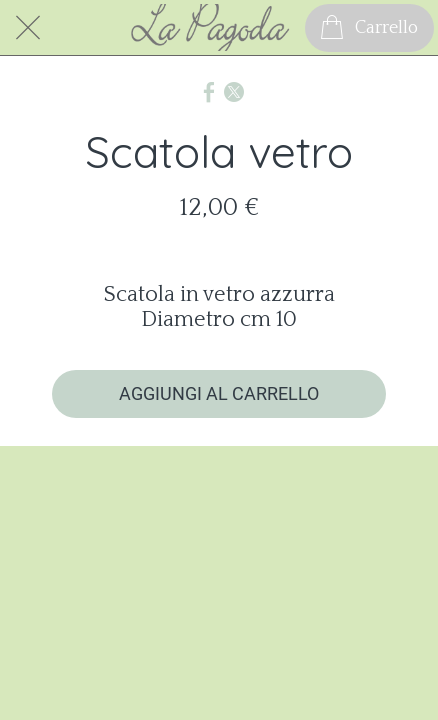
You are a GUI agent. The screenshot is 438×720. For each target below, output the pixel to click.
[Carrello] (369, 28)
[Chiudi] (28, 28)
